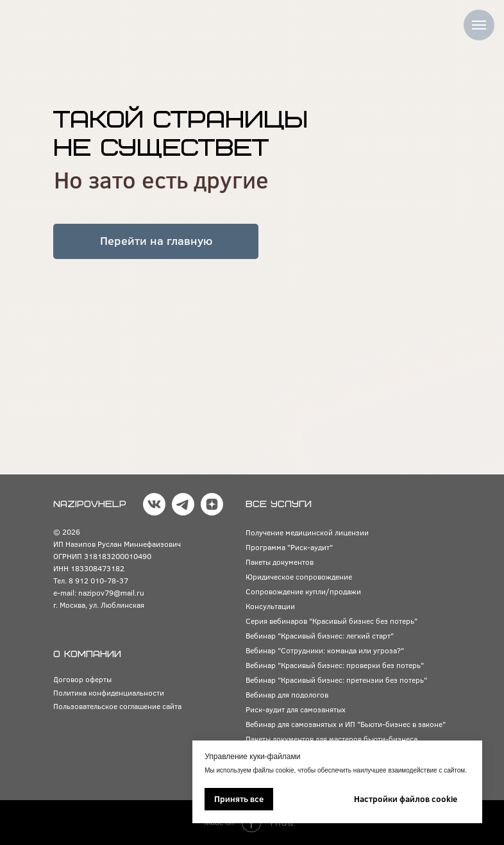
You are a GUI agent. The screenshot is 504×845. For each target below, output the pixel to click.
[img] (66, 22)
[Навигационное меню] (479, 25)
